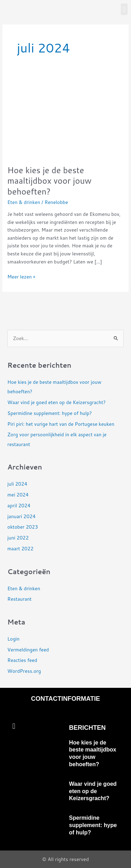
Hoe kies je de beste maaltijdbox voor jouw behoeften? (49, 181)
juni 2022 (18, 538)
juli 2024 (17, 484)
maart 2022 (20, 548)
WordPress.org (24, 671)
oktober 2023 (23, 527)
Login (13, 639)
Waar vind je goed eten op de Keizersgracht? (56, 402)
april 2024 (19, 505)
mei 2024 (18, 495)
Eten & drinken (24, 202)
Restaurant (19, 599)
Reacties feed (22, 660)
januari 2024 (21, 516)
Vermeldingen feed (28, 650)
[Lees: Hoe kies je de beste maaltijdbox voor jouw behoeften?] (65, 118)
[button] (124, 9)
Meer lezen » (21, 276)
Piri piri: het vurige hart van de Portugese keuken (61, 424)
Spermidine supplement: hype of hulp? (50, 413)
